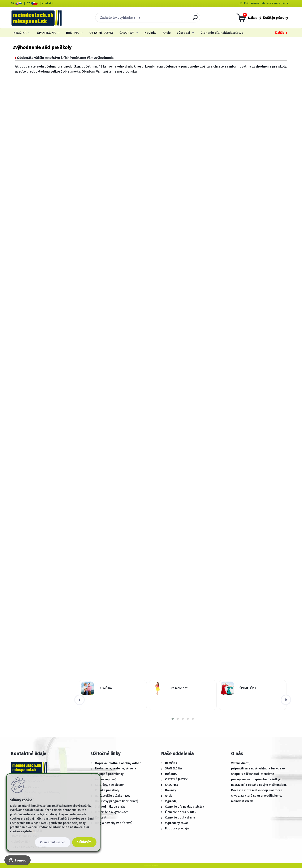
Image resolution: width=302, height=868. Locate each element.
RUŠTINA (72, 33)
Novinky (150, 33)
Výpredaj (183, 33)
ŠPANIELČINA (46, 33)
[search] (195, 19)
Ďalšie (280, 33)
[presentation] (79, 700)
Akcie (167, 33)
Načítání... (151, 224)
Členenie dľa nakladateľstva (222, 33)
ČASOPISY (127, 33)
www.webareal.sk (155, 866)
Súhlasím (84, 842)
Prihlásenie (251, 3)
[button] (173, 719)
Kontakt (47, 3)
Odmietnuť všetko (53, 842)
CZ (28, 3)
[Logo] (36, 18)
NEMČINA (20, 33)
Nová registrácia (277, 3)
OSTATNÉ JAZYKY (101, 33)
